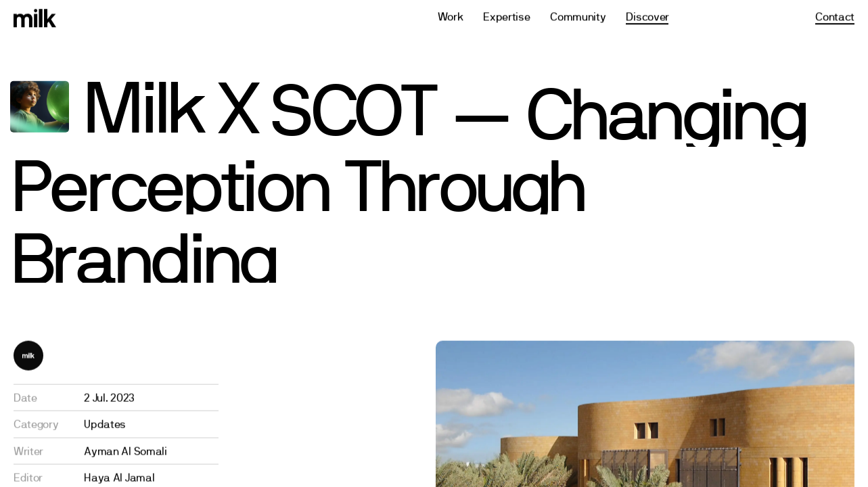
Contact (835, 16)
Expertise (506, 16)
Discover (647, 16)
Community (578, 16)
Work (451, 16)
